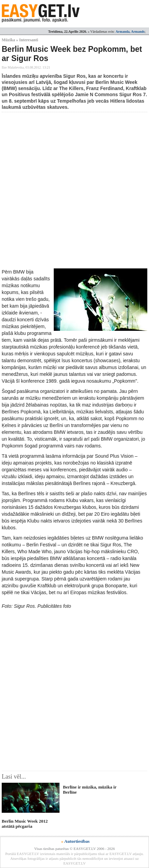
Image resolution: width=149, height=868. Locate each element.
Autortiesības (77, 841)
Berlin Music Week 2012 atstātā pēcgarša (25, 824)
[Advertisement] (74, 190)
